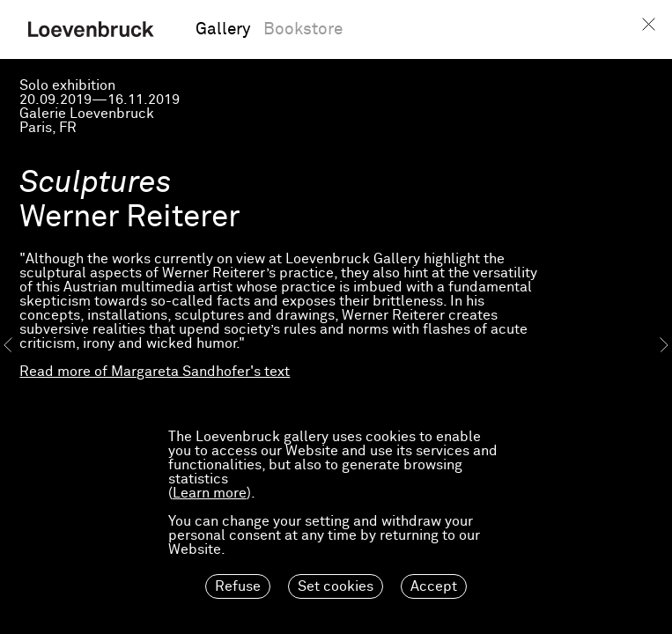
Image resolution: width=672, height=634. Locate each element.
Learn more (210, 493)
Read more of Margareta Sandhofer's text (155, 372)
